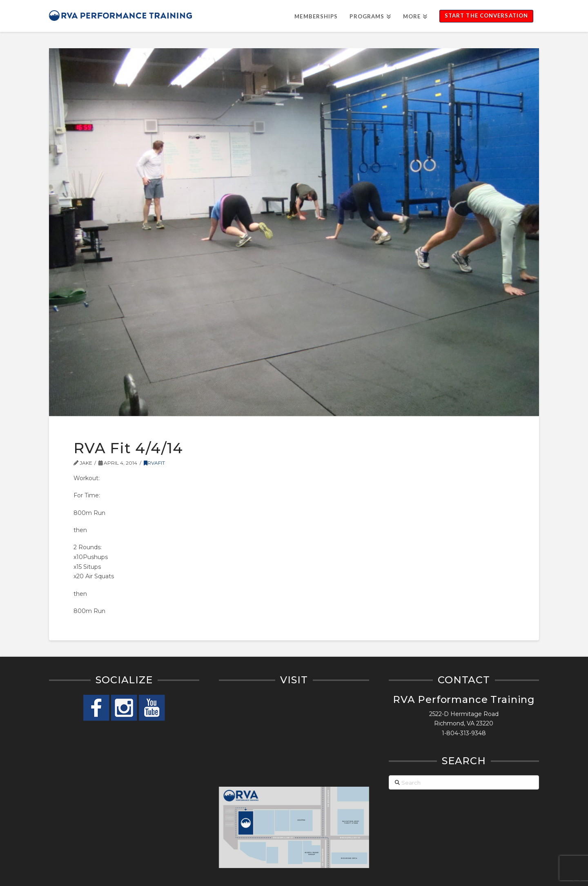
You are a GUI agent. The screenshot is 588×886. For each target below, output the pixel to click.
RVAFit (154, 463)
